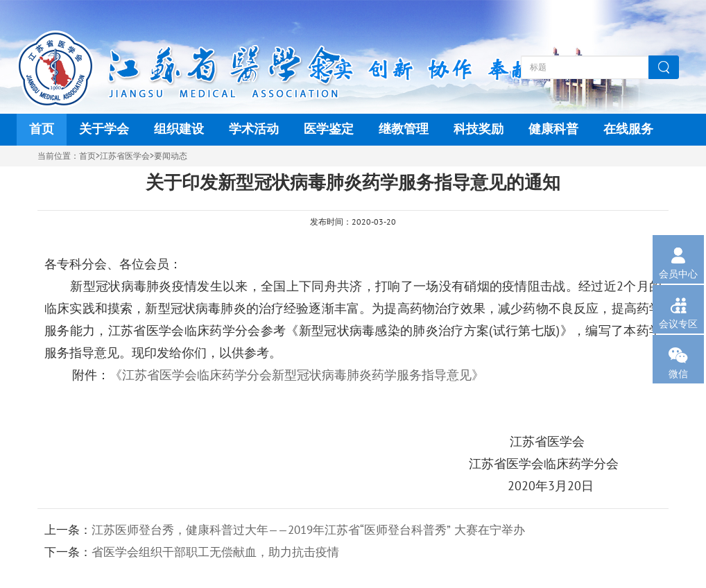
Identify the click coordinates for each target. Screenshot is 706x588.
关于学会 (104, 129)
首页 (42, 129)
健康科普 (553, 129)
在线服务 (628, 129)
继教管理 (404, 129)
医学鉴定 (329, 129)
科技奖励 (479, 129)
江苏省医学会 (125, 156)
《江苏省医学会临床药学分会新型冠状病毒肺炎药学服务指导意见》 (297, 375)
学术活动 (254, 129)
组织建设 (179, 129)
